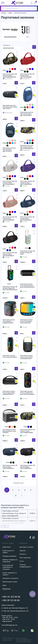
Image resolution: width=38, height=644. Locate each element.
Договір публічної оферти (23, 642)
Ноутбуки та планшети (10, 578)
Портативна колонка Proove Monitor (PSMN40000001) (9, 321)
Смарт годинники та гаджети (10, 574)
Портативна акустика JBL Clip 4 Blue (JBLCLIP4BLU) (9, 149)
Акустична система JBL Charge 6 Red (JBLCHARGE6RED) (27, 75)
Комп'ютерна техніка (10, 582)
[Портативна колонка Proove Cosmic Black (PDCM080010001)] (28, 344)
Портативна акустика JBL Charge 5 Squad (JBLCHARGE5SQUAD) (27, 147)
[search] (19, 8)
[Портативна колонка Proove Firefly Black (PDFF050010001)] (28, 309)
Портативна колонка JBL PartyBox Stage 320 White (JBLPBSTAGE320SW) (28, 253)
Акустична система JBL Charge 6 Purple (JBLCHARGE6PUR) (27, 183)
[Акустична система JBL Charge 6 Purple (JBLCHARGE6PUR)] (28, 166)
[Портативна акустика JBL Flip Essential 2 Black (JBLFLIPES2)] (10, 94)
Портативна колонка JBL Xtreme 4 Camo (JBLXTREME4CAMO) (28, 431)
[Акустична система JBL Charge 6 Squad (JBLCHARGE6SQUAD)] (10, 59)
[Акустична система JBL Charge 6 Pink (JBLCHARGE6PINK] (10, 201)
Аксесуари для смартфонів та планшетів (8, 567)
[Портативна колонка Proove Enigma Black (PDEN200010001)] (10, 380)
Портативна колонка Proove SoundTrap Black (10, 356)
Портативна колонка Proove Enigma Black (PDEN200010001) (9, 393)
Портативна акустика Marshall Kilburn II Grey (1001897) (9, 431)
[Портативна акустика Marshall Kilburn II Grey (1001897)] (10, 416)
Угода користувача (21, 638)
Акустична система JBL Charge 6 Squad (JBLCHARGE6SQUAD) (10, 75)
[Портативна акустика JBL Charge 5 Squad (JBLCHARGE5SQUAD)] (28, 130)
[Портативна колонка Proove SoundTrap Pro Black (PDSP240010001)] (28, 273)
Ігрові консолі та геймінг (8, 552)
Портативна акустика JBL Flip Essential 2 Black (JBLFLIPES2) (10, 107)
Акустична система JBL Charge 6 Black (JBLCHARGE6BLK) (10, 254)
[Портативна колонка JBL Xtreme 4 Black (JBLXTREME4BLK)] (28, 452)
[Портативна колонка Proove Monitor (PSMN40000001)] (10, 309)
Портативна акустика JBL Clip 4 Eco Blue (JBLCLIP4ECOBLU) (27, 114)
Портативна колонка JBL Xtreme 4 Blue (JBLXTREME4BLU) (10, 467)
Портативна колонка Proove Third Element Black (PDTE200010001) (27, 393)
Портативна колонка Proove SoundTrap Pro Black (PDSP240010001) (27, 286)
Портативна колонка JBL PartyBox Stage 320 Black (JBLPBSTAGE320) (10, 288)
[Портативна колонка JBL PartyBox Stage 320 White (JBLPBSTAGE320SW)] (28, 237)
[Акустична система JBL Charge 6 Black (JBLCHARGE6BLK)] (10, 237)
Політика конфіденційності (24, 640)
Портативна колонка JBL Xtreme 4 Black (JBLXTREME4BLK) (28, 467)
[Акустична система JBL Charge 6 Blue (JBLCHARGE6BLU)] (28, 201)
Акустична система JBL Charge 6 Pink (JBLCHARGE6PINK (10, 218)
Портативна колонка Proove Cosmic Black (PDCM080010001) (26, 357)
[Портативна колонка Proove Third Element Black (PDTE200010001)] (28, 380)
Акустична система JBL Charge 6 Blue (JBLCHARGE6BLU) (27, 218)
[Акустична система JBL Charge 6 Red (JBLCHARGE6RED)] (28, 59)
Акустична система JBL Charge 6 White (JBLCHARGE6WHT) (10, 183)
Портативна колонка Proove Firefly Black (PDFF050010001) (26, 321)
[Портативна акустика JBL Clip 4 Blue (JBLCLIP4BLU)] (10, 130)
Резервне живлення (9, 556)
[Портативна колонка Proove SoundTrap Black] (10, 344)
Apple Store (6, 547)
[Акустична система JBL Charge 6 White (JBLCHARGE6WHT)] (10, 166)
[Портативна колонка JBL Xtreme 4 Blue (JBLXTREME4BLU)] (10, 452)
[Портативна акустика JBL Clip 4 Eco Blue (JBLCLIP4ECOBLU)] (28, 94)
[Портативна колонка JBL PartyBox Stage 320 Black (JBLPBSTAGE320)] (10, 273)
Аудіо (4, 585)
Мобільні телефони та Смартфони (10, 561)
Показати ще (19, 483)
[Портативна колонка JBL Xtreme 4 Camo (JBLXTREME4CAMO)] (28, 416)
